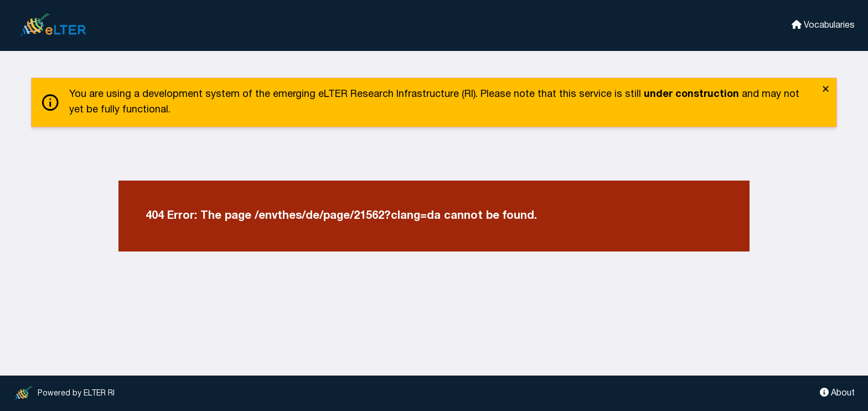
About (837, 392)
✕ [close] (826, 90)
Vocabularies (823, 25)
